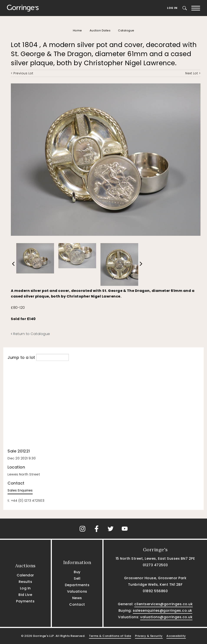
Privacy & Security (149, 636)
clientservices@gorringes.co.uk (163, 604)
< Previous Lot (22, 73)
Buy (77, 572)
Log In (172, 8)
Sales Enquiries (20, 490)
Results (25, 582)
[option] (35, 257)
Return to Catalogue (30, 334)
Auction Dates (100, 30)
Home (77, 30)
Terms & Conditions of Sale (110, 636)
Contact (77, 604)
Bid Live (25, 595)
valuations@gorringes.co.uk (166, 617)
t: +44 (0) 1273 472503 (26, 500)
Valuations (77, 591)
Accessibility (176, 636)
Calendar (25, 575)
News (77, 598)
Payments (25, 601)
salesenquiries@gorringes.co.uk (163, 611)
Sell (77, 578)
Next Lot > (193, 73)
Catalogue (126, 30)
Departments (77, 585)
